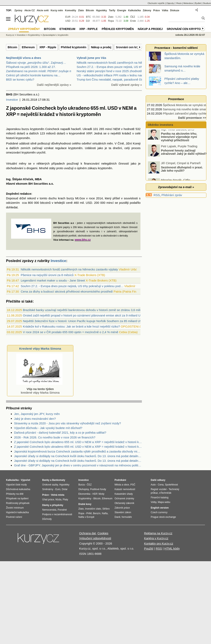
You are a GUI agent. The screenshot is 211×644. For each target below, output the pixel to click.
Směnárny (48, 489)
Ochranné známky (124, 499)
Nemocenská (49, 510)
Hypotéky (101, 10)
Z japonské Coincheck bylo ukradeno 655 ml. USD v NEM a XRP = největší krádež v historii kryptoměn (78, 442)
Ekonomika (84, 494)
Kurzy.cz (10, 35)
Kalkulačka (135, 10)
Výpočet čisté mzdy (16, 485)
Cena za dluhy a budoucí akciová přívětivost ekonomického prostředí (67, 291)
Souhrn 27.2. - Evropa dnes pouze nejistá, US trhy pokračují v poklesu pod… (72, 286)
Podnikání (120, 480)
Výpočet (25, 480)
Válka (165, 10)
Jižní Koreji (133, 143)
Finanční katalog (160, 498)
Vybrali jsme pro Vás (92, 58)
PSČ (133, 485)
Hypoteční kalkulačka (17, 512)
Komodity (70, 10)
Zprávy (18, 10)
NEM (117, 129)
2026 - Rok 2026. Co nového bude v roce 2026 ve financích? (55, 437)
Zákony (147, 10)
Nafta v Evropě (86, 517)
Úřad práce (48, 500)
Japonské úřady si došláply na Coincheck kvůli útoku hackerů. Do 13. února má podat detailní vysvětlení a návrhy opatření (78, 456)
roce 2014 (96, 198)
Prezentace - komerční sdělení (176, 48)
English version (160, 508)
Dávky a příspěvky (53, 505)
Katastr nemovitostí (125, 489)
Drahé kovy (85, 504)
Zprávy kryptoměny (24, 29)
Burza (81, 485)
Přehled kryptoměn (74, 47)
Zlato (111, 17)
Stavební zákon (123, 512)
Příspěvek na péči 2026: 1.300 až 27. (31, 67)
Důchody (47, 519)
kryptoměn (37, 129)
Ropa (111, 21)
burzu (26, 129)
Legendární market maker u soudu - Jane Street (53, 280)
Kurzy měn (57, 10)
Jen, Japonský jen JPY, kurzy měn (37, 414)
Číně (121, 143)
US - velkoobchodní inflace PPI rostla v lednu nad (110, 75)
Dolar (65, 489)
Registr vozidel (159, 489)
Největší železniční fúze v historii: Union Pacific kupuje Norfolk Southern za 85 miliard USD (83, 321)
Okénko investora (160, 125)
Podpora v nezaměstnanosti (57, 514)
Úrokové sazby (50, 485)
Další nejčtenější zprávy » (54, 85)
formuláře (127, 517)
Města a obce (122, 485)
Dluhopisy (84, 489)
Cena (161, 485)
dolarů (21, 133)
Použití (149, 548)
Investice (12, 100)
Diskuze (175, 10)
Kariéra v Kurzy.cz (156, 538)
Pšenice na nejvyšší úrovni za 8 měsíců (47, 275)
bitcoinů (45, 203)
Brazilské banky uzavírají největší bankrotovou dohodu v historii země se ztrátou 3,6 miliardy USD (88, 310)
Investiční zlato (93, 509)
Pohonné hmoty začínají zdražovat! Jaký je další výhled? (184, 155)
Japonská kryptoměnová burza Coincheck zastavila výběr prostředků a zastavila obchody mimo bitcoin (78, 451)
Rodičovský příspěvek (18, 503)
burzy (70, 198)
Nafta (105, 513)
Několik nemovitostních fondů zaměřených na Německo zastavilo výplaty (69, 269)
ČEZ (133, 17)
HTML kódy (172, 548)
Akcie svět (43, 10)
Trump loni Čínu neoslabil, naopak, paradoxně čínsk (111, 79)
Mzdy (102, 494)
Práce (157, 10)
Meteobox (188, 3)
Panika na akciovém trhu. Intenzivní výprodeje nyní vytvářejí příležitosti (179, 139)
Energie (122, 10)
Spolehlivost (172, 485)
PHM (89, 513)
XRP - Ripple (48, 47)
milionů (11, 133)
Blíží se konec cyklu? (20, 79)
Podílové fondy (98, 489)
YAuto (179, 3)
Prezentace (176, 99)
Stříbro (106, 509)
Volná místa (57, 495)
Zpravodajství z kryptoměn (55, 35)
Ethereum (28, 47)
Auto (153, 485)
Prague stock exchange (163, 517)
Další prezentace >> (192, 118)
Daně (117, 517)
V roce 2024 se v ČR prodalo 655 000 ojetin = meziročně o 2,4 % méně (71, 332)
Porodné (62, 510)
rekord (31, 198)
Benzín (97, 513)
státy (52, 168)
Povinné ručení (14, 517)
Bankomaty (59, 480)
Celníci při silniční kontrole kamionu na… (33, 75)
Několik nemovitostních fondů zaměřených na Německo (114, 63)
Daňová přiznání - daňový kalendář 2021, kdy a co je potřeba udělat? (60, 433)
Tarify (112, 10)
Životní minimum (15, 508)
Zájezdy (170, 3)
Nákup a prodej (101, 47)
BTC (88, 17)
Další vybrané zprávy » (126, 85)
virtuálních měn (102, 143)
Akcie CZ (29, 10)
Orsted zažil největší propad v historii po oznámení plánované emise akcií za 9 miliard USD (84, 315)
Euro (58, 489)
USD (89, 203)
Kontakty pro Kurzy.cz (159, 543)
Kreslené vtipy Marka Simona (40, 349)
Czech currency (159, 512)
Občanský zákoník (124, 503)
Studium (207, 3)
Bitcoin (12, 47)
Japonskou (13, 129)
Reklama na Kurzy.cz (158, 533)
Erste (133, 21)
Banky (46, 480)
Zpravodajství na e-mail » (176, 187)
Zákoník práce (122, 508)
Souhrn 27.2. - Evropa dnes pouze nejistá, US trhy (110, 67)
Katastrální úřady (124, 494)
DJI (88, 21)
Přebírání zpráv (172, 195)
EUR (68, 17)
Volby (154, 502)
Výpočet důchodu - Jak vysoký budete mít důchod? (48, 428)
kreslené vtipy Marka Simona (39, 389)
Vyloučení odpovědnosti (95, 538)
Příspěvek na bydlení (17, 499)
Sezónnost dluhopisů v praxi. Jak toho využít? (182, 171)
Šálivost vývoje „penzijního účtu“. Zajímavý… (36, 63)
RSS (157, 195)
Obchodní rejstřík (156, 3)
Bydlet (198, 3)
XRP (89, 133)
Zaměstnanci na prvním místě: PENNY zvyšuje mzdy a (43, 71)
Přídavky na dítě (15, 494)
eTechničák (165, 493)
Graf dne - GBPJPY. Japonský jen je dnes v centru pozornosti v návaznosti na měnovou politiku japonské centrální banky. (78, 465)
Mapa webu (164, 502)
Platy (65, 500)
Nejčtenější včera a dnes (24, 58)
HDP (95, 494)
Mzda (58, 500)
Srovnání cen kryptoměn (132, 47)
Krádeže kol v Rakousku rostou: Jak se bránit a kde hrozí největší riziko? (71, 326)
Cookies (103, 533)
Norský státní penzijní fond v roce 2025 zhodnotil (109, 71)
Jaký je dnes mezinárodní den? (35, 419)
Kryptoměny (34, 35)
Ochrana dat (88, 533)
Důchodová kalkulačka (18, 489)
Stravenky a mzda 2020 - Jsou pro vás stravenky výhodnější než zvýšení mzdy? (68, 423)
